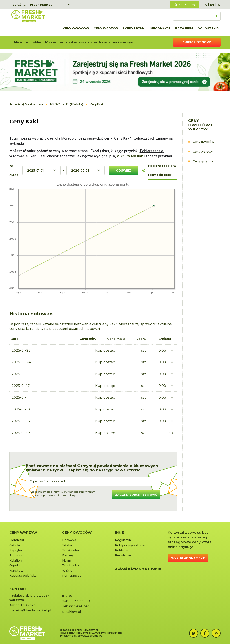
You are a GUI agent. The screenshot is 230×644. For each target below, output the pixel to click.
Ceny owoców (76, 28)
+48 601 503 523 (23, 605)
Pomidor (16, 555)
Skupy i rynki (134, 28)
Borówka (69, 540)
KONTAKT (18, 589)
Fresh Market (41, 4)
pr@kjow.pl (72, 612)
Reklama (122, 550)
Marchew (16, 570)
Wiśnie (67, 570)
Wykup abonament (188, 558)
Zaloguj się (187, 4)
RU (219, 5)
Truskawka (71, 550)
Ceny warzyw (106, 28)
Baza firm (184, 28)
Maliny (67, 560)
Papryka (16, 550)
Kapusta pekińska (23, 575)
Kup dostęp (105, 350)
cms (76, 636)
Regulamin (123, 540)
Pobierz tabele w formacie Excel (162, 170)
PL (205, 5)
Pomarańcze (72, 575)
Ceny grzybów (203, 161)
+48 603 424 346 (76, 606)
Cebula (15, 545)
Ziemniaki (17, 540)
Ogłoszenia (208, 28)
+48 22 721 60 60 (76, 601)
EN (212, 5)
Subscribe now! (197, 42)
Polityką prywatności (65, 492)
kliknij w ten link (129, 156)
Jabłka (67, 545)
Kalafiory (16, 560)
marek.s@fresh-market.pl (30, 610)
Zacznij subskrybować (136, 495)
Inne (119, 532)
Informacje (160, 28)
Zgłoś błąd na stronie (138, 569)
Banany (68, 555)
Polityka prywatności (131, 545)
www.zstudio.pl (91, 636)
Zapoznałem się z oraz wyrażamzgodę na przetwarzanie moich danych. (63, 494)
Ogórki (14, 565)
